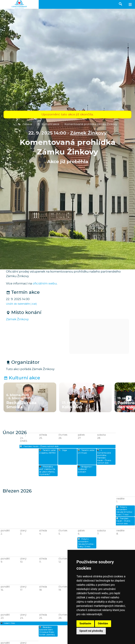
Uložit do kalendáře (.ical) (21, 304)
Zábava (25, 124)
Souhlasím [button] (85, 623)
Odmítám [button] (103, 623)
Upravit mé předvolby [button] (91, 631)
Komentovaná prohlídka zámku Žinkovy (91, 124)
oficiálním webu (45, 284)
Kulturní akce (48, 124)
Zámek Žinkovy (88, 133)
